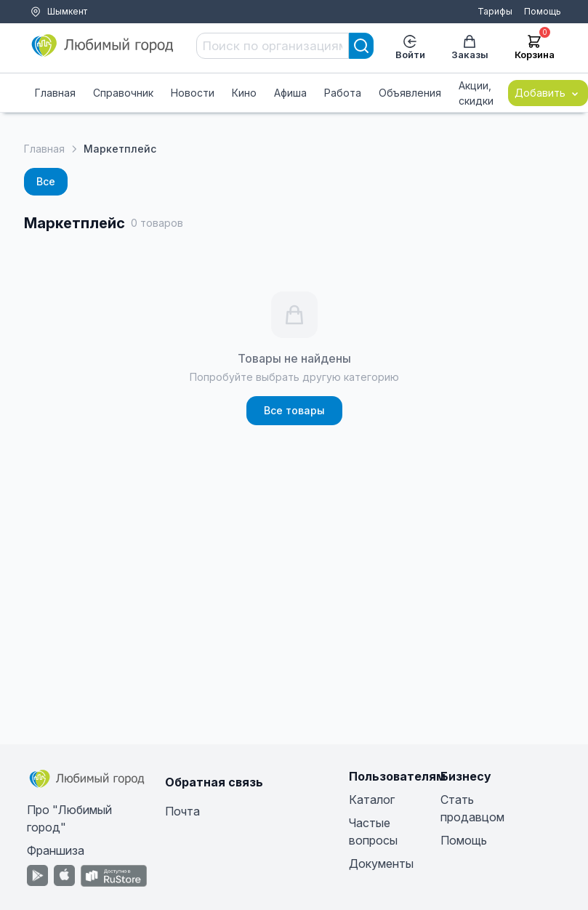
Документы (381, 863)
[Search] (361, 46)
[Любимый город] (103, 46)
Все (46, 181)
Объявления (410, 93)
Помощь (543, 11)
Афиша (290, 93)
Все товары (294, 410)
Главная (55, 93)
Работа (343, 93)
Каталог (372, 800)
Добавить (548, 93)
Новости (193, 93)
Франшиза (56, 850)
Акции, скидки (476, 93)
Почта (182, 811)
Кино (244, 93)
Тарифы (495, 11)
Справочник (123, 93)
